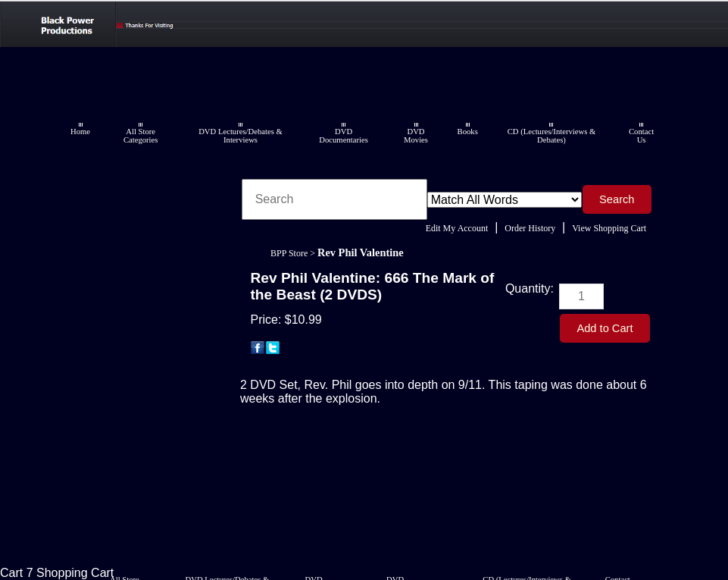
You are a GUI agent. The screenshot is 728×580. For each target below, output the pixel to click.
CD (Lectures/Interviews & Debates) (552, 136)
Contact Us (641, 136)
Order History (530, 228)
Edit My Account (457, 228)
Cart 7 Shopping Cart (57, 573)
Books (468, 132)
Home (80, 132)
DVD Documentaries (344, 136)
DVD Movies (416, 136)
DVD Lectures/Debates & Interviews (241, 136)
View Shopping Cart (609, 228)
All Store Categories (141, 136)
